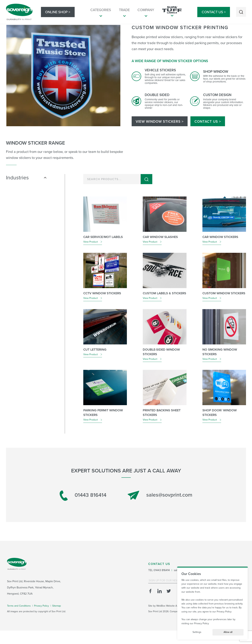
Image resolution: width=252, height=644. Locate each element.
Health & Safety (23, 206)
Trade (124, 13)
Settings (197, 632)
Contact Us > (214, 12)
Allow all (228, 632)
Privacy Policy (224, 612)
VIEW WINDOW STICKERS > (160, 135)
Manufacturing (22, 212)
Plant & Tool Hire (24, 222)
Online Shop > (58, 12)
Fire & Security (22, 202)
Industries (26, 191)
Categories (101, 13)
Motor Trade (21, 217)
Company (146, 13)
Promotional (21, 227)
